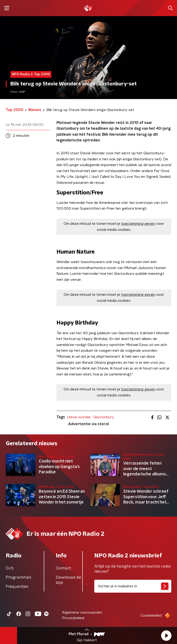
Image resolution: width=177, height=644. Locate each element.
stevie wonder (79, 417)
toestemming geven (138, 224)
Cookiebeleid (151, 615)
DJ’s (10, 568)
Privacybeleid (73, 618)
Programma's (19, 577)
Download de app (68, 580)
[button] (166, 635)
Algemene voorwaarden (82, 612)
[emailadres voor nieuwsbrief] (133, 586)
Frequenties (17, 587)
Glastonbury (104, 417)
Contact (63, 568)
